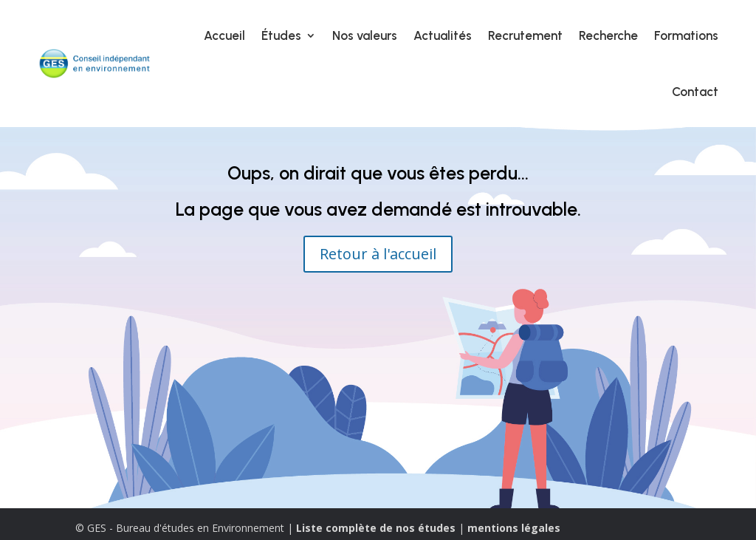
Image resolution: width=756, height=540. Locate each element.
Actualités (443, 35)
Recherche (608, 35)
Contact (695, 92)
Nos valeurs (365, 35)
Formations (686, 35)
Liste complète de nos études (376, 528)
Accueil (224, 35)
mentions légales (514, 528)
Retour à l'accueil (378, 254)
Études (281, 35)
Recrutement (525, 35)
